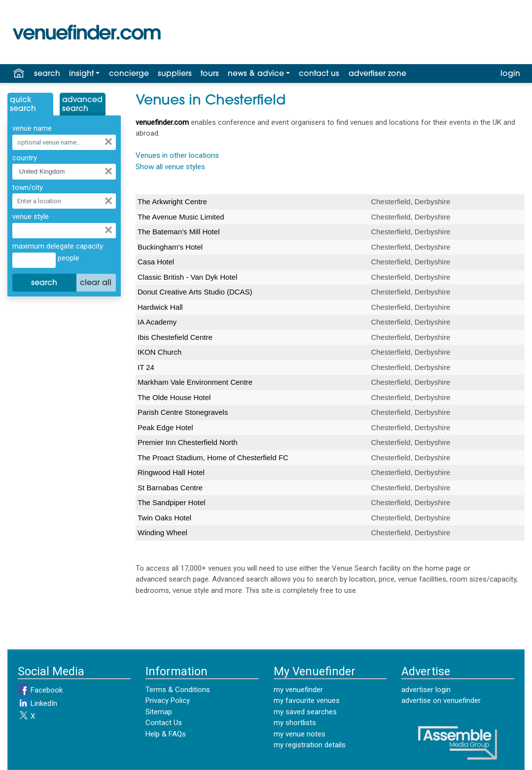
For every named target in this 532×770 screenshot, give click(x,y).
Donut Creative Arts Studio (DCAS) (195, 292)
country (25, 158)
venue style (31, 217)
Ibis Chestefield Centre (175, 337)
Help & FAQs (166, 734)
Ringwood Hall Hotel (171, 472)
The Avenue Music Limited (181, 217)
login (510, 74)
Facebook (40, 690)
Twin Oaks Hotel (164, 518)
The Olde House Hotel (174, 397)
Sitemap (159, 712)
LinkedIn (37, 703)
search (47, 74)
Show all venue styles (170, 167)
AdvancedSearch (82, 105)
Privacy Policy (168, 700)
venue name (32, 128)
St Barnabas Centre (170, 488)
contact (319, 74)
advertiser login (426, 690)
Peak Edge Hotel (165, 427)
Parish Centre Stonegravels (183, 412)
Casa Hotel (156, 262)
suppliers (175, 74)
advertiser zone (377, 74)
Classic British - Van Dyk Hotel (187, 277)
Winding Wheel (162, 532)
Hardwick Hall (160, 307)
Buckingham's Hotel (170, 247)
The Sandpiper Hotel (172, 502)
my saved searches (305, 712)
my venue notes (300, 734)
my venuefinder (298, 690)
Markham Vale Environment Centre (195, 382)
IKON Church (160, 352)
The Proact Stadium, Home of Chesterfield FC (213, 458)
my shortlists (295, 723)
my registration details (310, 745)
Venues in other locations (177, 155)
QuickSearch (23, 105)
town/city (28, 187)
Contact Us (164, 723)
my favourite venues (307, 700)
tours (210, 74)
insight (81, 74)
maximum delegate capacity (58, 246)
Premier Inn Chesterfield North (188, 442)
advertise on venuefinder (441, 700)
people (68, 258)
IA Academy (157, 322)
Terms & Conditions (178, 690)
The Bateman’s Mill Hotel (178, 232)
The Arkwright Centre (172, 202)
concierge (129, 74)
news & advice (256, 74)
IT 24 (146, 367)
